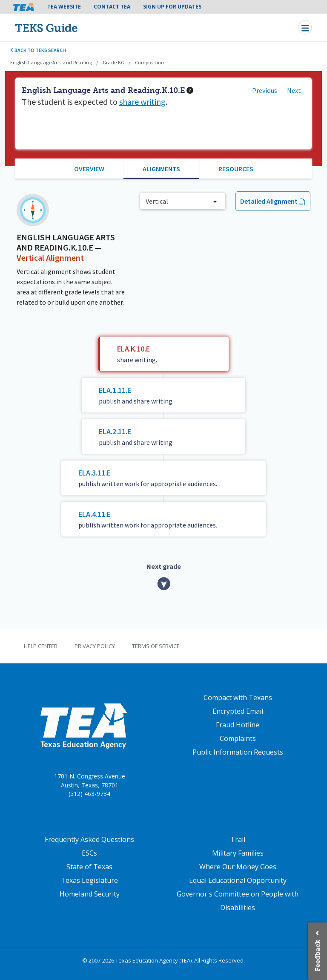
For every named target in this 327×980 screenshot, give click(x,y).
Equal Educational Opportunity (238, 880)
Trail (238, 839)
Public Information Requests (238, 752)
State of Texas (89, 867)
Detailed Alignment (269, 201)
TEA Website (64, 7)
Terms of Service (156, 646)
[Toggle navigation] (305, 27)
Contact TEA (112, 7)
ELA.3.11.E (95, 473)
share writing (142, 102)
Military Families (238, 853)
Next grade (164, 566)
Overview (89, 169)
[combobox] (183, 201)
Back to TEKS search (38, 50)
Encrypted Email (238, 711)
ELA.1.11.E (115, 390)
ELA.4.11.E (95, 514)
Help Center (41, 646)
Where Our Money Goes (238, 867)
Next (294, 90)
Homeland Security (90, 894)
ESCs (89, 853)
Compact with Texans (238, 698)
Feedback (317, 955)
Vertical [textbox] (157, 201)
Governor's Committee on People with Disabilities (238, 901)
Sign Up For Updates (172, 7)
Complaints (238, 738)
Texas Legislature (89, 880)
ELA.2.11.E (115, 431)
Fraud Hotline (238, 725)
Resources (236, 169)
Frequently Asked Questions (89, 839)
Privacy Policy (95, 646)
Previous (265, 90)
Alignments (161, 169)
